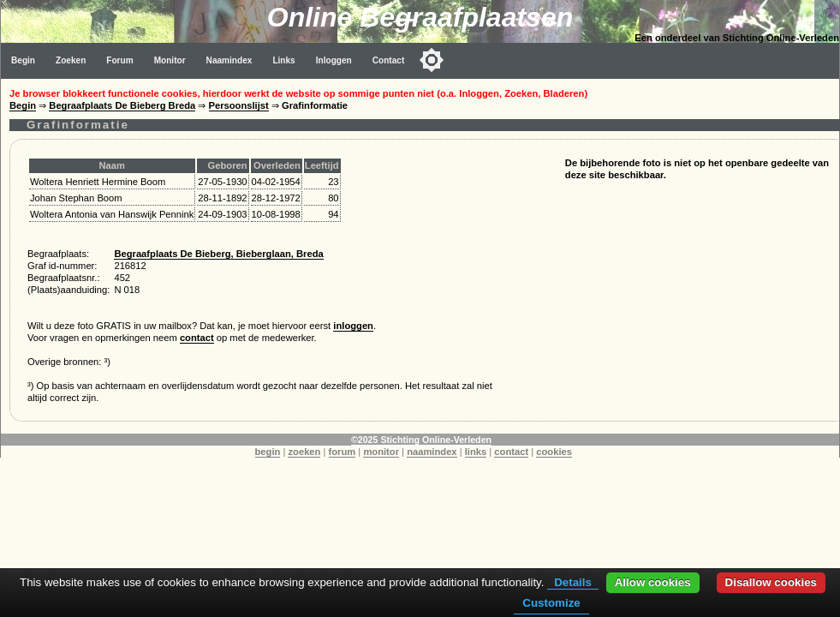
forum (343, 452)
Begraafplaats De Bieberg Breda (122, 105)
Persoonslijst (239, 105)
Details (573, 582)
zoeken (304, 452)
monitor (381, 452)
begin (268, 452)
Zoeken (71, 60)
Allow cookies (653, 582)
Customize (551, 603)
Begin (23, 60)
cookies (554, 452)
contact (197, 338)
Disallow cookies (771, 582)
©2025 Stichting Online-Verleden (421, 440)
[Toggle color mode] (432, 60)
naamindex (432, 452)
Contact (389, 60)
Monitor (170, 60)
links (476, 452)
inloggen (353, 326)
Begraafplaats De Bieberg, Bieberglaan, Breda (218, 254)
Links (283, 60)
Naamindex (229, 60)
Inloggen (334, 60)
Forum (119, 60)
